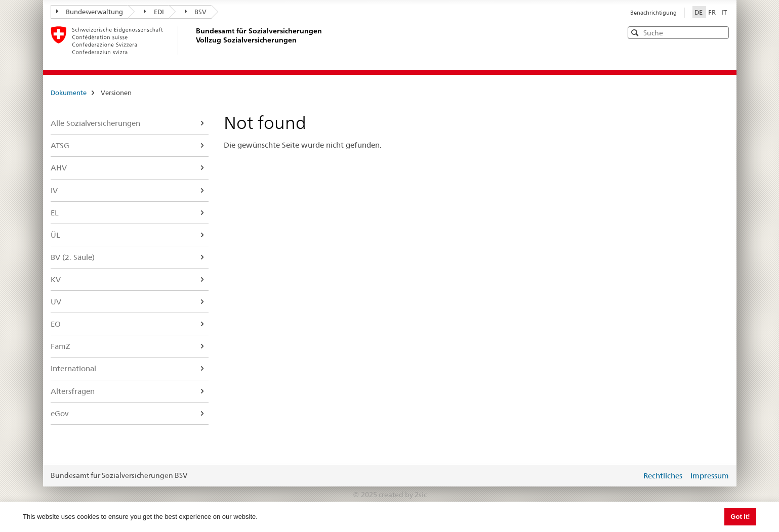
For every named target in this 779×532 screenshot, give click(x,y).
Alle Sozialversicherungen (95, 123)
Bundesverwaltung (90, 12)
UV (56, 302)
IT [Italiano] (724, 12)
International (73, 368)
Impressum (710, 476)
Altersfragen (73, 391)
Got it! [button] (740, 517)
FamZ (60, 346)
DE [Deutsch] (699, 12)
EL (55, 213)
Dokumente (69, 93)
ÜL (55, 235)
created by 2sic (403, 495)
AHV (59, 168)
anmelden (626, 475)
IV (54, 190)
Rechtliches (663, 476)
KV (56, 279)
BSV (196, 12)
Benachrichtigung (653, 13)
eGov (59, 413)
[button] (720, 32)
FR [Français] (713, 12)
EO (56, 324)
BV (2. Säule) (73, 257)
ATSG (60, 145)
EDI (154, 12)
